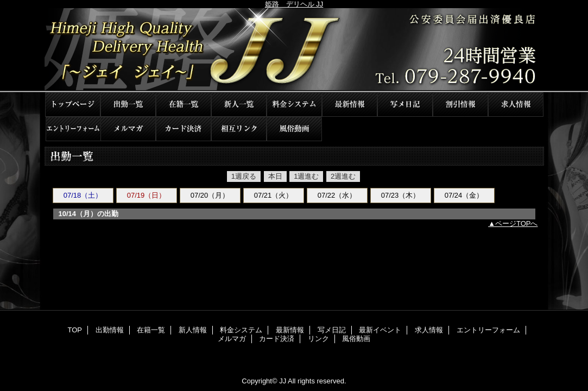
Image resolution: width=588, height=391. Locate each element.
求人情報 (516, 105)
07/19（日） (147, 195)
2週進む (343, 176)
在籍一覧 (184, 105)
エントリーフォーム (73, 129)
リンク (239, 129)
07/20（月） (210, 195)
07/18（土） (83, 195)
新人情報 (239, 105)
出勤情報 (128, 105)
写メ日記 (405, 105)
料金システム (294, 105)
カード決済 (184, 129)
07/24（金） (464, 195)
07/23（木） (401, 195)
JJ (294, 50)
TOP (73, 105)
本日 (275, 176)
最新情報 (350, 105)
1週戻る (244, 176)
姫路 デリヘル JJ (294, 4)
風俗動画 (294, 129)
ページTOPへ (517, 223)
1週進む (306, 176)
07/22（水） (337, 195)
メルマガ (128, 129)
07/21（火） (274, 195)
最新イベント (460, 105)
